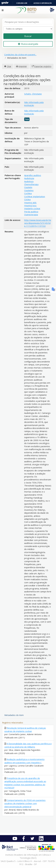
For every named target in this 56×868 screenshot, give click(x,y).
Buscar (28, 36)
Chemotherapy (31, 184)
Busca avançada (28, 44)
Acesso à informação (43, 3)
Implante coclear (32, 208)
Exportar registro (43, 66)
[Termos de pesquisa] (28, 22)
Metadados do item (14, 715)
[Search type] (28, 29)
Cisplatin (28, 187)
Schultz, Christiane (33, 94)
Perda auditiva (31, 212)
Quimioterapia (31, 215)
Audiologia (29, 178)
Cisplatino (29, 190)
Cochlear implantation (35, 196)
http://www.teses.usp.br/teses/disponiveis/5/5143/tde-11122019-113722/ (38, 223)
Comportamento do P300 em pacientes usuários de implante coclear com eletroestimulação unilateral (25, 803)
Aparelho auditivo (33, 175)
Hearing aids (30, 203)
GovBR (5, 3)
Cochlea (28, 193)
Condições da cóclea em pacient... (20, 55)
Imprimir (23, 66)
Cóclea (27, 199)
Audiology (29, 181)
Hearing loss (30, 205)
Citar (9, 66)
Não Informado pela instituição (34, 104)
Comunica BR (22, 3)
